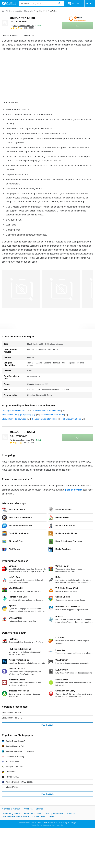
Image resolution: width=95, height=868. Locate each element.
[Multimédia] (18, 11)
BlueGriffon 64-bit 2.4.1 (12, 718)
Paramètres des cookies (43, 816)
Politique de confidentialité (65, 814)
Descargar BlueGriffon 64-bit (14, 411)
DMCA (26, 816)
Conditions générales (11, 814)
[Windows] (9, 11)
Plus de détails (47, 725)
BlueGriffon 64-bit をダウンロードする (19, 415)
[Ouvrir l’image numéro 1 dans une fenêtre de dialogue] (61, 289)
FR (89, 3)
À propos (6, 809)
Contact (17, 809)
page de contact (74, 490)
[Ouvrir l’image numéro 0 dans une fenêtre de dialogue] (21, 289)
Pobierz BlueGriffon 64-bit (52, 415)
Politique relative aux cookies (37, 814)
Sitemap (40, 809)
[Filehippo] (9, 3)
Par (22, 26)
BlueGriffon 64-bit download (14, 419)
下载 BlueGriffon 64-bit (71, 419)
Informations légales (11, 816)
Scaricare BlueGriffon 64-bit (44, 419)
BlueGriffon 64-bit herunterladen (47, 411)
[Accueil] (3, 11)
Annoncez (28, 809)
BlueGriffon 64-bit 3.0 (11, 713)
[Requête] (41, 3)
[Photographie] (29, 11)
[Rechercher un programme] (59, 3)
